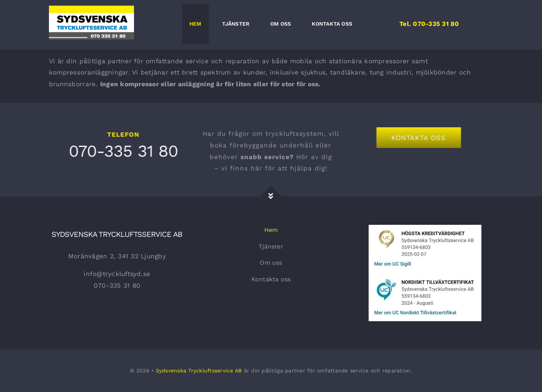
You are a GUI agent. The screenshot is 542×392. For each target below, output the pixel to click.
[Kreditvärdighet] (425, 228)
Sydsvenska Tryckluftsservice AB (199, 371)
